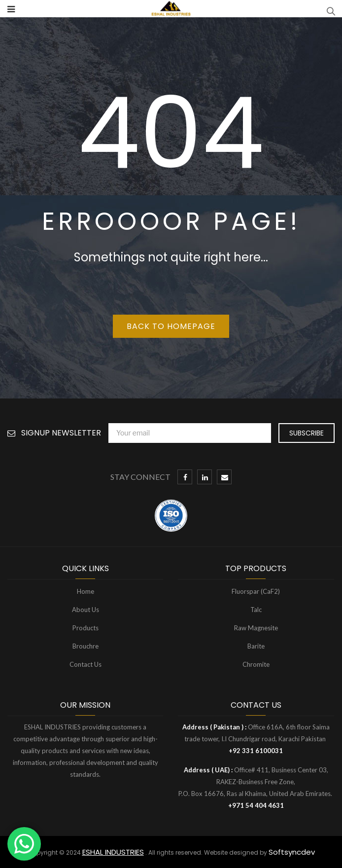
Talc (256, 610)
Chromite (256, 664)
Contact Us (85, 664)
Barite (256, 646)
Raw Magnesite (256, 628)
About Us (85, 610)
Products (85, 628)
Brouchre (85, 646)
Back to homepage (171, 326)
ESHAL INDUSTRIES (113, 852)
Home (85, 591)
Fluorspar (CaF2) (256, 591)
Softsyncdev (292, 852)
